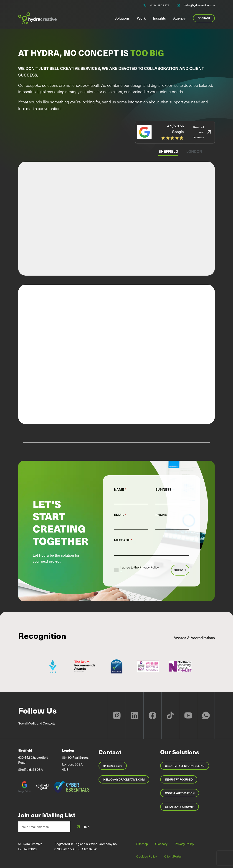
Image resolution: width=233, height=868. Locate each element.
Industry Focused (179, 779)
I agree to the (140, 570)
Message (123, 540)
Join (83, 827)
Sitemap (142, 844)
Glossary (161, 844)
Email (120, 515)
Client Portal (173, 856)
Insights (159, 18)
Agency (179, 18)
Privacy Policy (149, 567)
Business (163, 489)
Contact (204, 18)
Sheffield (168, 151)
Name (120, 489)
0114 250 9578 (113, 766)
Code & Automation (180, 793)
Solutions (122, 18)
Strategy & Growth (180, 807)
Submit (180, 570)
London (194, 151)
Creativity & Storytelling (185, 766)
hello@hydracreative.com (124, 779)
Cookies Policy (147, 856)
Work (141, 18)
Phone (161, 515)
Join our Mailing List (47, 815)
